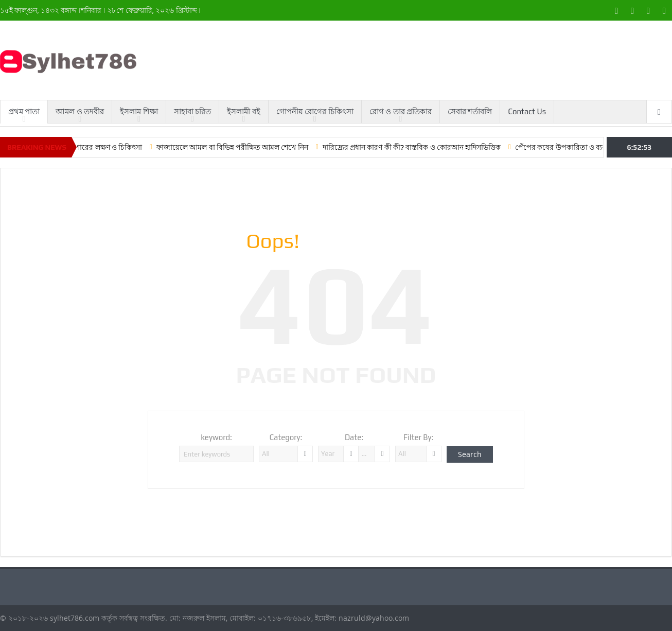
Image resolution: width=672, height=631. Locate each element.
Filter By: (419, 437)
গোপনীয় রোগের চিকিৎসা (315, 111)
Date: (354, 437)
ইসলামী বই (243, 111)
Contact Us (527, 111)
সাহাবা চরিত (192, 111)
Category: (286, 437)
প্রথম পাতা (24, 111)
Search (470, 454)
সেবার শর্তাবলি (470, 111)
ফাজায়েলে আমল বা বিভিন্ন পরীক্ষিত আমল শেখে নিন (241, 147)
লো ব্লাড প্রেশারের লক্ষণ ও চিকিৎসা (100, 147)
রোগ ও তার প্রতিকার (401, 111)
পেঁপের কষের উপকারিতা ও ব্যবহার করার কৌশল (593, 147)
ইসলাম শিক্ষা (139, 111)
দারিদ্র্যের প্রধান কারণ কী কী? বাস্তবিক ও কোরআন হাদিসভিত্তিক (420, 147)
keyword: (216, 437)
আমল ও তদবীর (80, 111)
